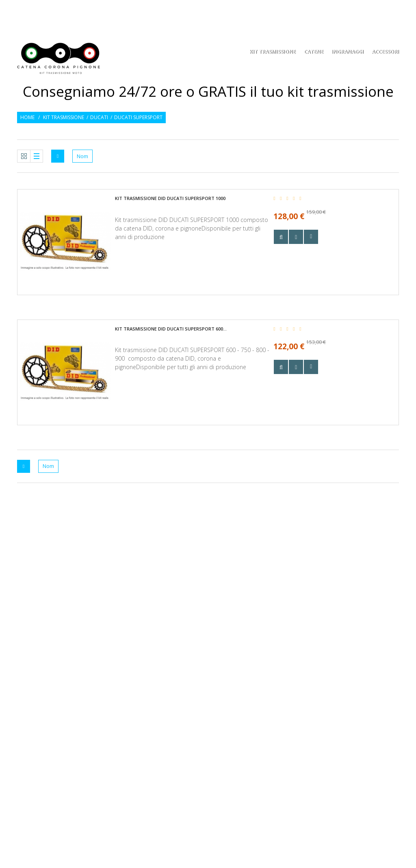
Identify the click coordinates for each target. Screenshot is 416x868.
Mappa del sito (140, 703)
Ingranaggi (348, 52)
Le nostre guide (141, 678)
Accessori (385, 52)
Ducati (99, 117)
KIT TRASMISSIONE (273, 52)
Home (27, 117)
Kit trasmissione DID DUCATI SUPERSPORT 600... (171, 329)
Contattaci (136, 690)
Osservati (364, 11)
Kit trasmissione (64, 117)
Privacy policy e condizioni (157, 665)
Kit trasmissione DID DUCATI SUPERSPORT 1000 (170, 198)
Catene (314, 52)
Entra (393, 11)
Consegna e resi (141, 652)
